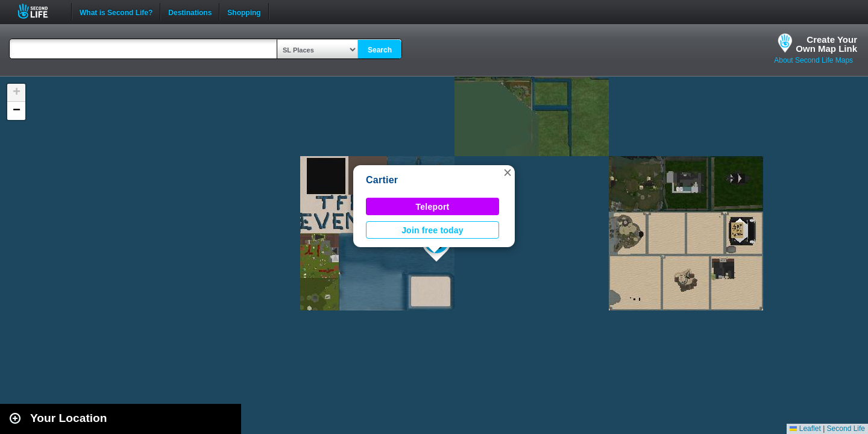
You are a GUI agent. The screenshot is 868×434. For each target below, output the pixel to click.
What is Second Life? (116, 11)
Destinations (190, 11)
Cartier (382, 180)
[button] (508, 172)
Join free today (432, 230)
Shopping (244, 11)
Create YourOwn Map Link (826, 44)
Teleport (433, 207)
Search (380, 50)
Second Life (39, 11)
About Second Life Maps (813, 60)
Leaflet (805, 429)
